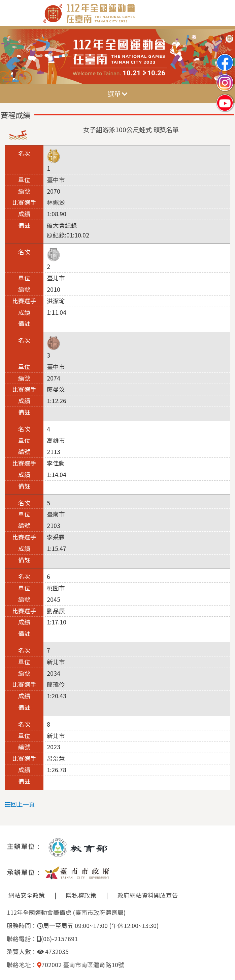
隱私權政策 (81, 895)
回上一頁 (20, 804)
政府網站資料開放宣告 (148, 895)
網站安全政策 (27, 895)
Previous (12, 57)
